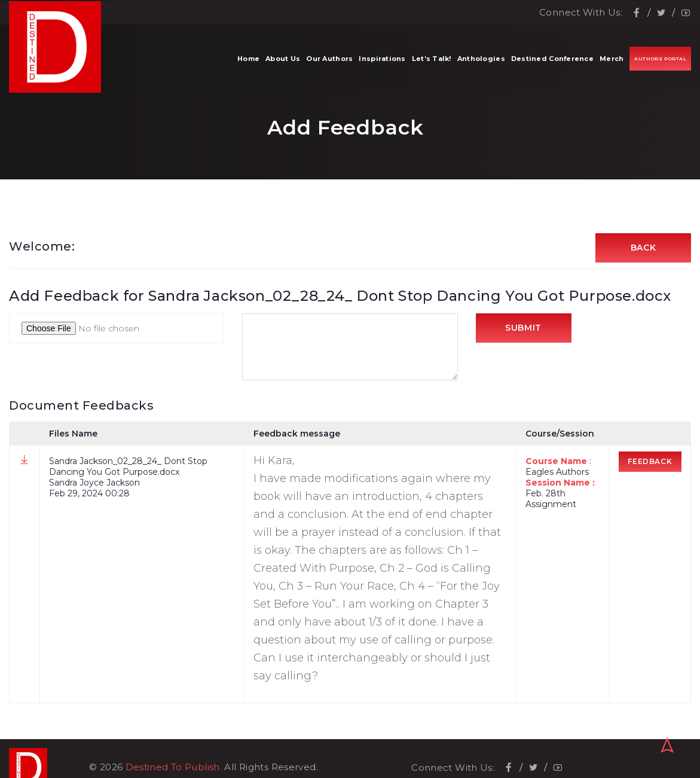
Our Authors (329, 60)
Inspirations (382, 60)
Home (248, 60)
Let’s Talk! (432, 60)
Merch (612, 60)
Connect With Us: (581, 12)
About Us (283, 60)
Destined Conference (552, 60)
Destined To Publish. (174, 750)
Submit (523, 329)
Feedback (650, 462)
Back (644, 248)
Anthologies (481, 60)
